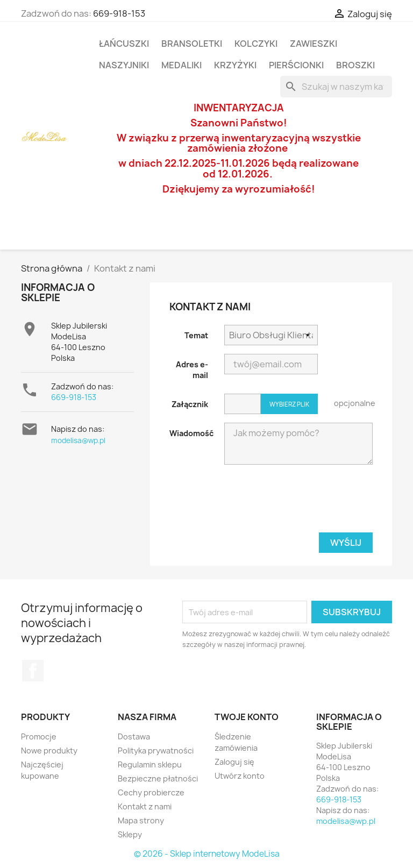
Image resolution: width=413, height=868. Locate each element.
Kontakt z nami (145, 806)
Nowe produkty (49, 750)
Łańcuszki (124, 44)
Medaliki (181, 65)
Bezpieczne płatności (158, 778)
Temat (196, 335)
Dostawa (134, 737)
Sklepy (130, 834)
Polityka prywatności (156, 750)
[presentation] (291, 503)
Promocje (39, 737)
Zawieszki (314, 44)
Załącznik (190, 404)
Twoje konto (247, 717)
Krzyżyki (235, 65)
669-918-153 (119, 13)
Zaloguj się (234, 762)
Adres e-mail (192, 370)
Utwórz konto (240, 776)
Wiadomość (191, 433)
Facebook (33, 671)
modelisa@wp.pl (78, 440)
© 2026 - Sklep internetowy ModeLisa (207, 854)
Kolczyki (256, 44)
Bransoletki (192, 44)
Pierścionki (296, 65)
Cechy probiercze (151, 792)
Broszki (355, 65)
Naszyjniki (124, 65)
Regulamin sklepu (150, 764)
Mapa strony (141, 820)
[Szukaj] (336, 87)
